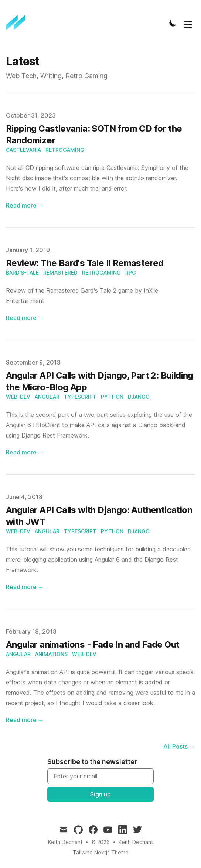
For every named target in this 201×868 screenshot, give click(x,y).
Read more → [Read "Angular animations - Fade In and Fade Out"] (25, 720)
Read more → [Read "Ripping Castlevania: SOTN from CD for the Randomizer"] (25, 205)
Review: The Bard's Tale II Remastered (85, 263)
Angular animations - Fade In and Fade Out (93, 644)
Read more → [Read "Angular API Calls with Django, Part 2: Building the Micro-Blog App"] (25, 452)
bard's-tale (22, 273)
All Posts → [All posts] (179, 746)
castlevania (23, 150)
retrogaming (65, 150)
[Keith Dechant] (18, 23)
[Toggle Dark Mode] (173, 23)
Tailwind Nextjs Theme (101, 852)
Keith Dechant (136, 842)
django (139, 397)
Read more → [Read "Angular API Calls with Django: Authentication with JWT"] (25, 587)
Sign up (100, 794)
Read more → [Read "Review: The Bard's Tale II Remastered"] (25, 318)
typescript (80, 397)
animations (51, 654)
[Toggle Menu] (188, 23)
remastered (60, 273)
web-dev (18, 397)
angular (47, 397)
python (112, 397)
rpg (131, 273)
